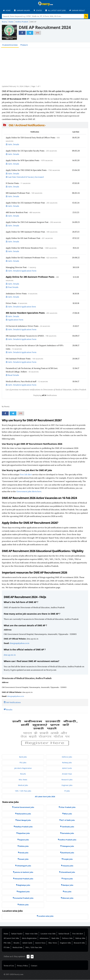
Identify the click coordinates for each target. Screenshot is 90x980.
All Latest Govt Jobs (11, 938)
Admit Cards (27, 943)
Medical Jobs (18, 948)
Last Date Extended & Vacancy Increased (26, 177)
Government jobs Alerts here (29, 492)
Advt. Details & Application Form (22, 271)
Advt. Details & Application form (22, 307)
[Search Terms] (45, 16)
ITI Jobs (7, 948)
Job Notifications (11, 45)
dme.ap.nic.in (10, 655)
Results (25, 45)
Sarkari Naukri (17, 934)
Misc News (53, 943)
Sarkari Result (64, 934)
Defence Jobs (67, 938)
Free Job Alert (26, 475)
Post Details (13, 287)
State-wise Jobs (31, 934)
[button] (45, 125)
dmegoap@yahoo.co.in (20, 643)
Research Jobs (79, 943)
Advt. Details (14, 144)
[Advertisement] (45, 68)
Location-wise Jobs (48, 934)
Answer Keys (40, 943)
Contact (34, 966)
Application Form (16, 320)
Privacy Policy (22, 966)
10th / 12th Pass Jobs (34, 948)
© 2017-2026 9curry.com (14, 974)
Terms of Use (9, 966)
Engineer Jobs (65, 943)
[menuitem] (7, 10)
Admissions (44, 938)
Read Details (13, 375)
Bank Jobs (55, 938)
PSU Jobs (7, 943)
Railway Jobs (80, 938)
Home (6, 934)
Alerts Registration (29, 938)
